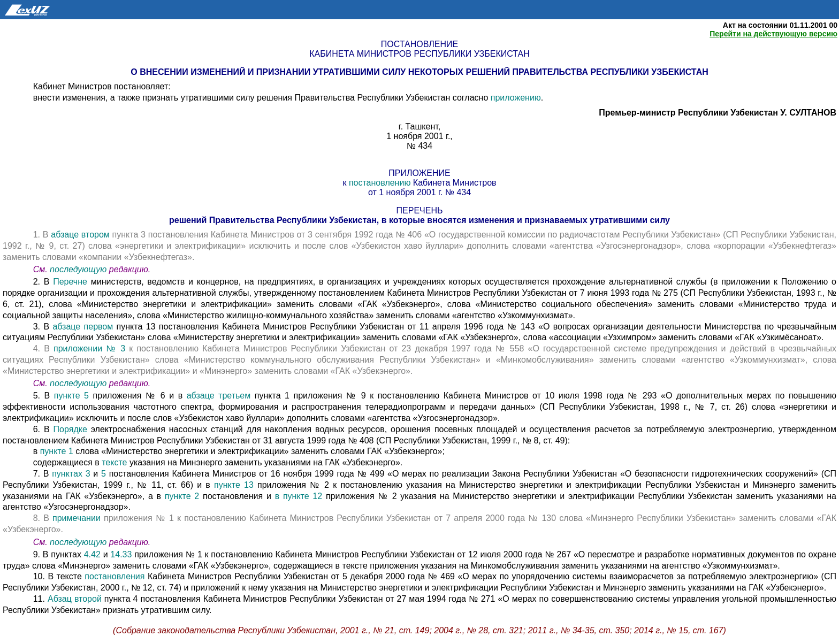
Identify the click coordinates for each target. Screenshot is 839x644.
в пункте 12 (300, 496)
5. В (44, 396)
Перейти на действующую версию (773, 34)
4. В (43, 348)
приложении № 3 (89, 348)
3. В (43, 327)
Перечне (72, 282)
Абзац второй (76, 599)
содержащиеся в (68, 462)
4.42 (94, 554)
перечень (420, 210)
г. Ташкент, (419, 126)
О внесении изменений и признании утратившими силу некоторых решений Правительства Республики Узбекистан (419, 72)
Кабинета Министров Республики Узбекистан (419, 54)
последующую (78, 269)
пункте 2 (182, 496)
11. (40, 599)
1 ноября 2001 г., (419, 136)
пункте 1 (57, 451)
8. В (43, 518)
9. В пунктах (59, 554)
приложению (516, 98)
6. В (43, 429)
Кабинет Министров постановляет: (102, 86)
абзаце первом (83, 327)
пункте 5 (71, 396)
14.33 (122, 554)
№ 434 (419, 146)
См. (41, 269)
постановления (115, 576)
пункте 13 (236, 485)
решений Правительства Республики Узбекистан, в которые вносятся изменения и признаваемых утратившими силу (419, 220)
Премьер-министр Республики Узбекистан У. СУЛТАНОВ (718, 113)
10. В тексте (59, 576)
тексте (114, 462)
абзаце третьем (221, 396)
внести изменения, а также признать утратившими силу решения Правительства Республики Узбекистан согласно (262, 98)
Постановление (419, 44)
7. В (43, 474)
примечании (77, 518)
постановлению (381, 183)
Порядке (72, 429)
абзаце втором (81, 235)
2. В (43, 282)
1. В (42, 235)
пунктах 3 (71, 474)
